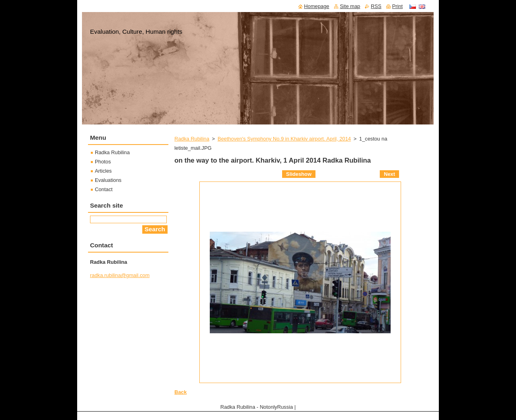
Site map (350, 6)
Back (181, 392)
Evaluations (108, 180)
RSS (376, 6)
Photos (103, 162)
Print (397, 6)
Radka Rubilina (192, 139)
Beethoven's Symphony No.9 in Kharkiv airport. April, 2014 (284, 139)
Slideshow (299, 174)
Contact (104, 189)
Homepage (317, 6)
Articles (103, 171)
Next (389, 174)
